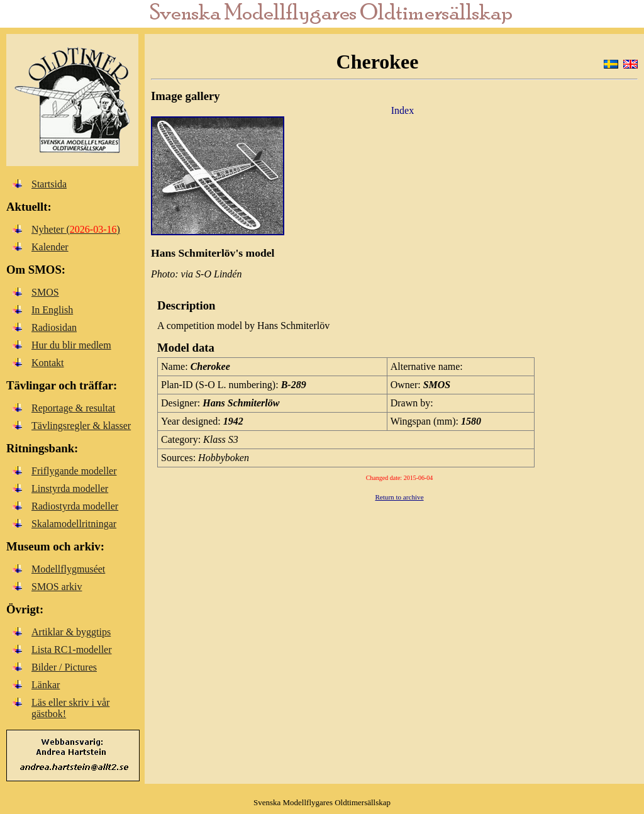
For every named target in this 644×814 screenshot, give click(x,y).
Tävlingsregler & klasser (81, 426)
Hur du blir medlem (71, 345)
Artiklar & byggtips (71, 632)
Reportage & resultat (73, 408)
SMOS (45, 292)
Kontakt (48, 363)
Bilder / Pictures (64, 667)
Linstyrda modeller (70, 488)
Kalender (50, 247)
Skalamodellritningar (74, 524)
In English (52, 310)
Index (402, 110)
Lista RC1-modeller (72, 650)
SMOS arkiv (57, 587)
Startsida (49, 184)
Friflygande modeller (74, 471)
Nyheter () (76, 229)
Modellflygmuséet (68, 569)
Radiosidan (54, 327)
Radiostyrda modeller (75, 506)
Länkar (46, 685)
